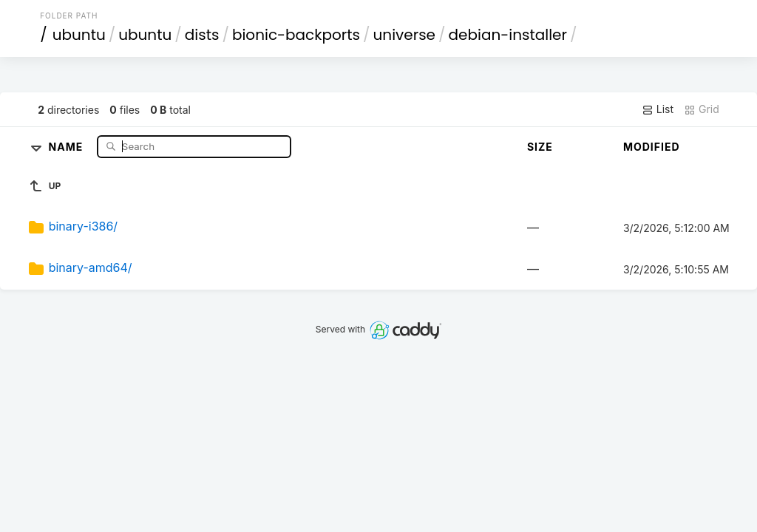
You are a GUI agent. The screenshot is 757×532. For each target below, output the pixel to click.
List (658, 109)
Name (68, 146)
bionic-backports (296, 35)
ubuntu (79, 35)
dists (202, 35)
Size (540, 147)
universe (404, 35)
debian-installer (508, 35)
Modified (652, 147)
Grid (702, 109)
